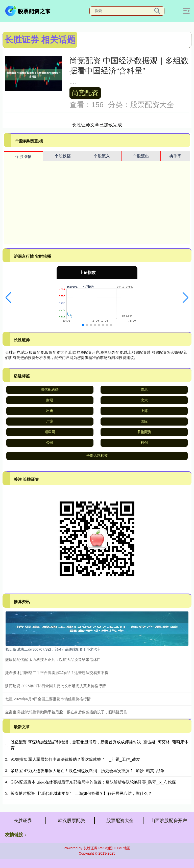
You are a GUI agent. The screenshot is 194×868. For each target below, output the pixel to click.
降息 (144, 389)
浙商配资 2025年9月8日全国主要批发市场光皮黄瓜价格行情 (55, 686)
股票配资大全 (120, 821)
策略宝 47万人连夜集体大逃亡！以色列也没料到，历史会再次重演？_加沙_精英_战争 (88, 771)
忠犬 (144, 400)
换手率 (175, 156)
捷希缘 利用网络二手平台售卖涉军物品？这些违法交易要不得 (57, 673)
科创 (144, 442)
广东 (50, 421)
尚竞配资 (85, 93)
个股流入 (102, 156)
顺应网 (50, 432)
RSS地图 (105, 848)
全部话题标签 (97, 456)
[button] (8, 298)
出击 (50, 411)
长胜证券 (23, 821)
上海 (144, 411)
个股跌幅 (63, 156)
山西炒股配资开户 (169, 821)
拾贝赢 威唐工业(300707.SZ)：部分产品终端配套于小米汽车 (53, 649)
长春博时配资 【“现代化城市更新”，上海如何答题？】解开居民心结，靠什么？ (81, 793)
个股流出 (141, 156)
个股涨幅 (23, 157)
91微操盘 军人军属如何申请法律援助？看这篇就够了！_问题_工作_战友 (75, 759)
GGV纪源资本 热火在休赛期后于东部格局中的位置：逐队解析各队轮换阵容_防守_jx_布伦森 (93, 782)
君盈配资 (144, 432)
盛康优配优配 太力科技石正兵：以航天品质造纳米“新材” (52, 660)
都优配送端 (50, 389)
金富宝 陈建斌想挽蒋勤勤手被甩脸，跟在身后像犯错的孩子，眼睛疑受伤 (66, 712)
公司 (50, 442)
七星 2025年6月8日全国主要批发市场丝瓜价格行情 (48, 699)
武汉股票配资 (71, 821)
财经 (50, 400)
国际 (144, 421)
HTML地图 (122, 848)
